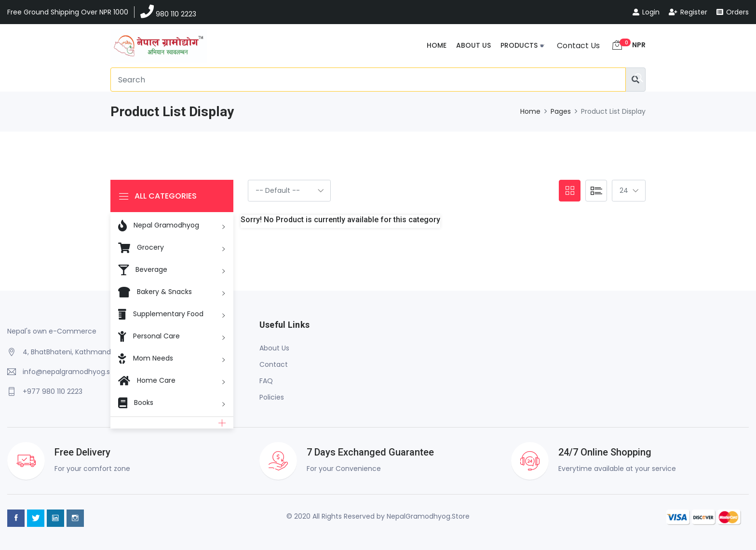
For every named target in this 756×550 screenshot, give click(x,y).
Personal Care (149, 335)
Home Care (147, 380)
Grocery (141, 247)
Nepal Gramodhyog (159, 226)
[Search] (368, 80)
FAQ (266, 381)
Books (136, 402)
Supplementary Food (161, 313)
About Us (473, 45)
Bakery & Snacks (155, 291)
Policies (272, 397)
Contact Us (578, 46)
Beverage (143, 269)
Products (519, 45)
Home (437, 45)
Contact (274, 364)
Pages (561, 111)
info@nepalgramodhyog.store (73, 372)
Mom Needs (146, 358)
